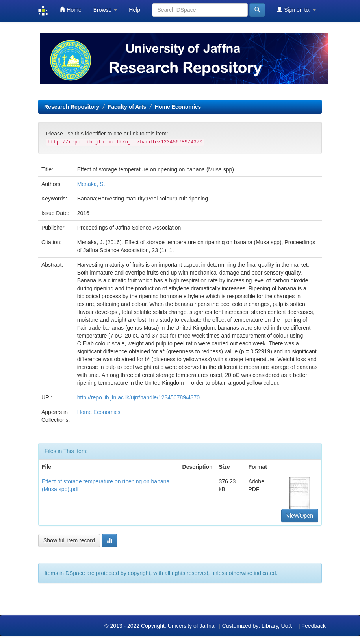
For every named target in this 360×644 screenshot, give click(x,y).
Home (70, 10)
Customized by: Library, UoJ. (257, 626)
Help (135, 10)
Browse (105, 10)
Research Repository (72, 107)
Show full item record (69, 540)
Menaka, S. (91, 184)
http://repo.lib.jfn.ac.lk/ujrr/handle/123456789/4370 (138, 397)
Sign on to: (296, 10)
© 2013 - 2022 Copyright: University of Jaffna (160, 626)
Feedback (314, 626)
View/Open (300, 516)
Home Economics (178, 107)
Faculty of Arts (127, 107)
